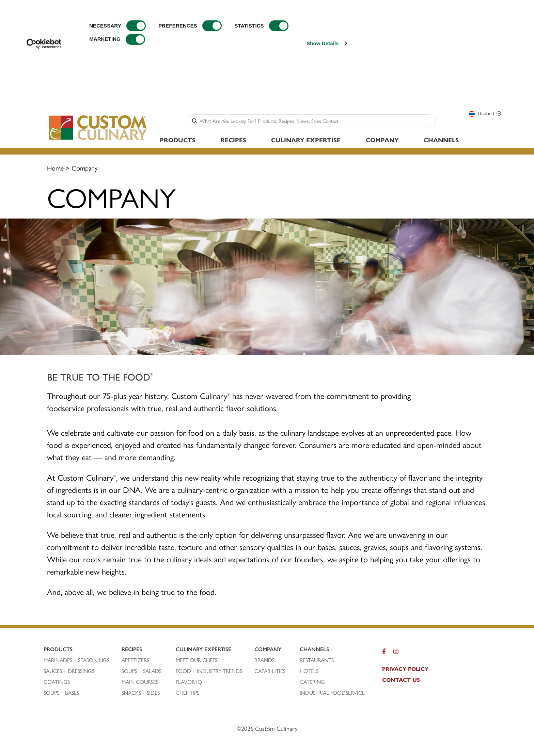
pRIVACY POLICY (405, 669)
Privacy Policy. (122, 46)
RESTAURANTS (317, 660)
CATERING (312, 682)
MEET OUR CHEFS (197, 660)
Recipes (233, 140)
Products (178, 140)
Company (382, 140)
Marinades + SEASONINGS (76, 660)
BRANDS (264, 660)
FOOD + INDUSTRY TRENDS (209, 671)
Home (55, 168)
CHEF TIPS (187, 693)
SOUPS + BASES (61, 693)
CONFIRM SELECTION (480, 37)
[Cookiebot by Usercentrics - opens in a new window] (44, 92)
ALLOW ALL (480, 17)
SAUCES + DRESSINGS (69, 671)
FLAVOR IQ (189, 682)
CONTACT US (401, 680)
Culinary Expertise (306, 140)
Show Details (323, 92)
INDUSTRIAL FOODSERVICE (332, 693)
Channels (441, 140)
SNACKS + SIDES (141, 693)
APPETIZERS (135, 660)
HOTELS (309, 671)
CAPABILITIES (270, 671)
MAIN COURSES (140, 682)
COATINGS (57, 682)
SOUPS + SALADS (142, 671)
